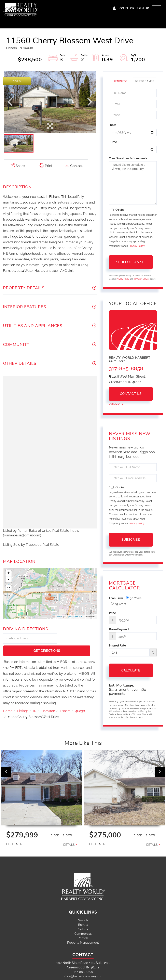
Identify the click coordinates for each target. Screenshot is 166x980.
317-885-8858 (126, 368)
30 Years (134, 598)
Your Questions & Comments (128, 158)
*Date (113, 125)
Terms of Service (142, 279)
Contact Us (121, 81)
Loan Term (116, 598)
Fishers (65, 699)
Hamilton (48, 699)
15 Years (119, 604)
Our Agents (116, 404)
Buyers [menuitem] (83, 924)
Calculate (131, 670)
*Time (113, 142)
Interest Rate (117, 645)
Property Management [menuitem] (83, 942)
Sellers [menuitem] (83, 928)
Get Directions (77, 639)
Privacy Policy (137, 246)
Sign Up (143, 8)
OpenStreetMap (75, 617)
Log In (123, 8)
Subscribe (131, 540)
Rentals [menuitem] (83, 937)
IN (35, 699)
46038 (80, 699)
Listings (23, 699)
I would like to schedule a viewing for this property (133, 183)
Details (69, 844)
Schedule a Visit (145, 81)
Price (112, 613)
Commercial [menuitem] (83, 933)
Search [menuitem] (83, 919)
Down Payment (119, 629)
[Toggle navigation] (157, 7)
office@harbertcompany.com (83, 976)
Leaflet (59, 617)
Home (8, 699)
